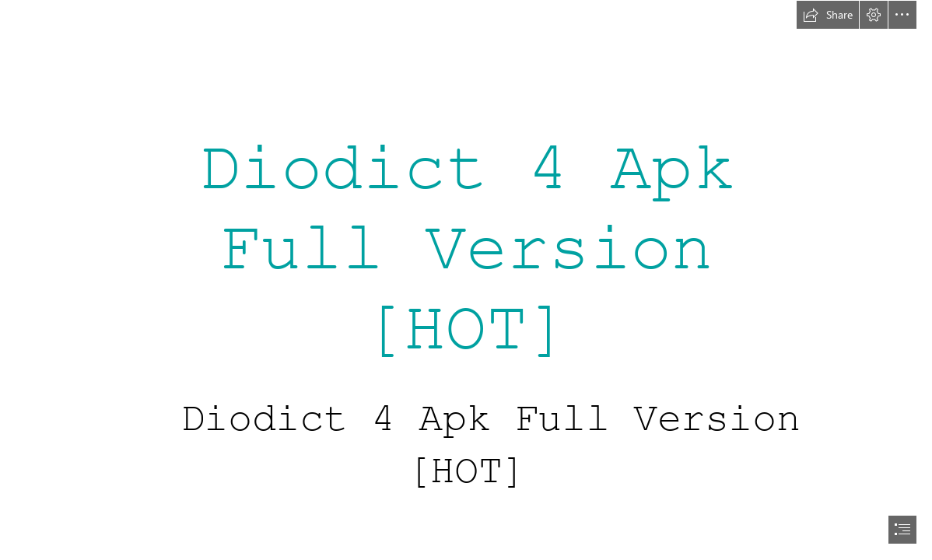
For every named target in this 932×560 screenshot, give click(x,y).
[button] (828, 15)
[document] (466, 280)
